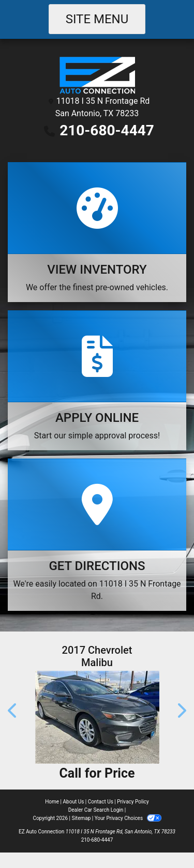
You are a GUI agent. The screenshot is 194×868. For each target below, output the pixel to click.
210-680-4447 (107, 130)
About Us (74, 802)
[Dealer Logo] (97, 75)
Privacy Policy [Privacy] (133, 802)
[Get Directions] (97, 535)
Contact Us (101, 802)
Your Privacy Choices (128, 818)
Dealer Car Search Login (96, 810)
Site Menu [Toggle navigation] (97, 19)
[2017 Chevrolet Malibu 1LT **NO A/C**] (97, 717)
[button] (13, 711)
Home (52, 802)
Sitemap (81, 818)
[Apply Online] (97, 380)
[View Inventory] (97, 232)
